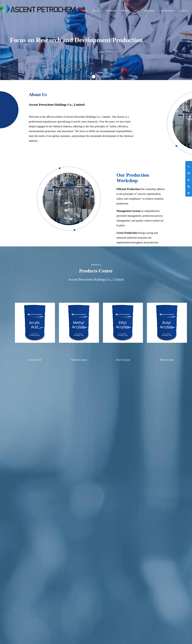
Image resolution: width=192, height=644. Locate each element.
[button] (89, 77)
